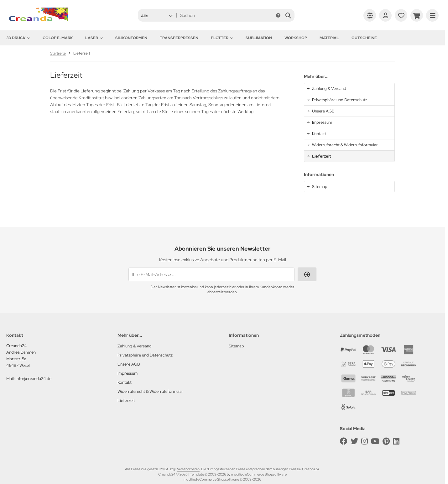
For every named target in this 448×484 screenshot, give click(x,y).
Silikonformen (131, 38)
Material (329, 38)
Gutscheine (364, 38)
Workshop (296, 38)
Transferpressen (179, 38)
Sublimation (259, 38)
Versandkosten (188, 469)
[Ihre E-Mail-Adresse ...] (211, 274)
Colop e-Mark (58, 38)
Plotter (222, 38)
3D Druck (18, 38)
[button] (157, 15)
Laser (94, 38)
